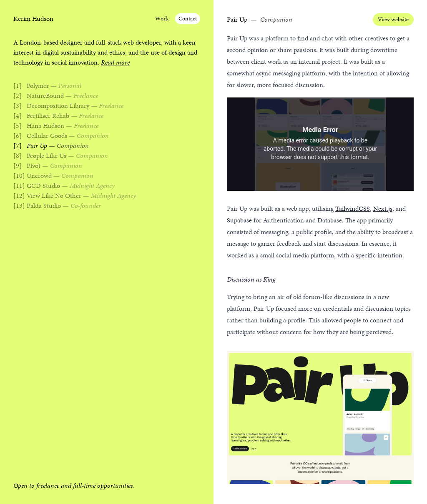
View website (393, 19)
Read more (115, 62)
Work (162, 19)
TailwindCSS (353, 208)
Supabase (239, 220)
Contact (188, 19)
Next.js (383, 208)
